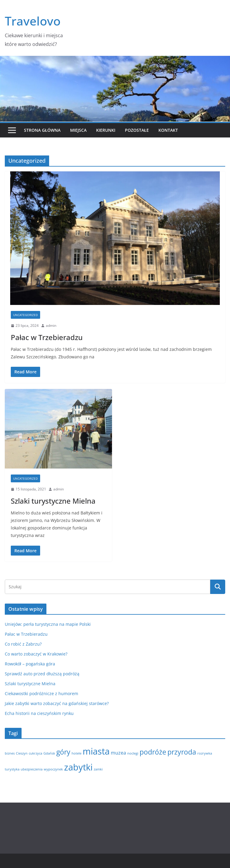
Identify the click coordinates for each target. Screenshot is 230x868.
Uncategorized (25, 315)
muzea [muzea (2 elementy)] (118, 753)
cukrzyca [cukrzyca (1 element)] (35, 753)
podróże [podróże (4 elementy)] (153, 752)
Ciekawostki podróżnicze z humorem (41, 693)
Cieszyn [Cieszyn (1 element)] (22, 753)
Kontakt (168, 130)
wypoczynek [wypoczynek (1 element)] (53, 769)
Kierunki (106, 130)
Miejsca (78, 130)
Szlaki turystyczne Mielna (53, 501)
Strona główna (42, 130)
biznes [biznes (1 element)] (10, 753)
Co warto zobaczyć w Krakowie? (36, 654)
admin (51, 325)
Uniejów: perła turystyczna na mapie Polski (48, 624)
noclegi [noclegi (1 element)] (133, 753)
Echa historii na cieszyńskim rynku (39, 713)
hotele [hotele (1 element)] (77, 753)
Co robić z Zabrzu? (23, 644)
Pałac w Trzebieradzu (47, 337)
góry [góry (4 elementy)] (63, 752)
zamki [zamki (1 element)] (98, 769)
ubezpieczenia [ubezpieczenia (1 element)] (32, 769)
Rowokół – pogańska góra (30, 664)
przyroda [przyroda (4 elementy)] (182, 752)
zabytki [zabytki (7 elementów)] (78, 767)
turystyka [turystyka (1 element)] (12, 769)
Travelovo (33, 21)
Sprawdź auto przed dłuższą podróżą (42, 674)
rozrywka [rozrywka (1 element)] (205, 753)
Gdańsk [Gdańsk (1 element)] (49, 753)
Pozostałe (137, 130)
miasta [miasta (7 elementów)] (96, 751)
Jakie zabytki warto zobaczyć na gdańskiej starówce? (57, 703)
